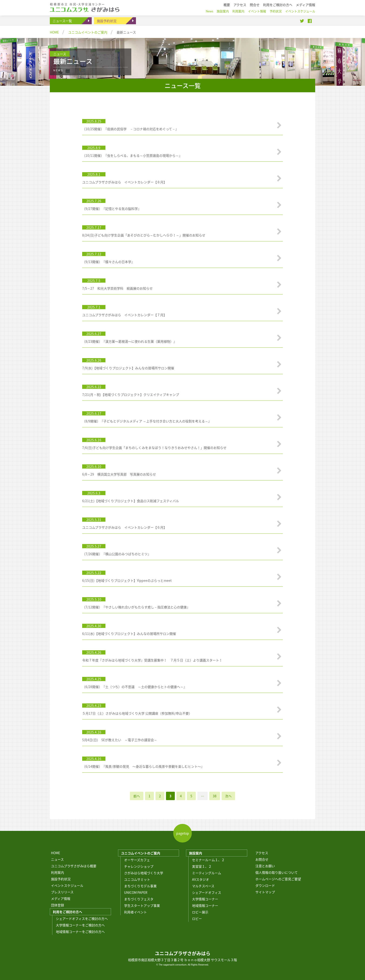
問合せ (255, 5)
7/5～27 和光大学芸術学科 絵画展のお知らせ (117, 288)
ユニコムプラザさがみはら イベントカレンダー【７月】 (124, 315)
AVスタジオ (201, 879)
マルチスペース (203, 886)
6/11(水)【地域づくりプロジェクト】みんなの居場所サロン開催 (129, 634)
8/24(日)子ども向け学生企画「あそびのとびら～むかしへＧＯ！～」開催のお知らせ (144, 235)
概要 (227, 5)
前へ (137, 796)
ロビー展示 (200, 912)
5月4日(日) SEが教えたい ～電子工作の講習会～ (120, 740)
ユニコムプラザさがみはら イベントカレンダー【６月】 (124, 527)
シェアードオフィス (207, 892)
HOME (54, 32)
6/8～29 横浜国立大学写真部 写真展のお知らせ (119, 474)
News (210, 11)
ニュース (57, 859)
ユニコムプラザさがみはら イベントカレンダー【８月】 (124, 182)
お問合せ (262, 859)
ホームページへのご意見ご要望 (278, 879)
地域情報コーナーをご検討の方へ (80, 932)
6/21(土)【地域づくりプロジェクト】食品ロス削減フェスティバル (131, 501)
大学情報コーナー (205, 899)
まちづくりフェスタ (139, 899)
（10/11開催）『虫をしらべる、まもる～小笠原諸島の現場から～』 (132, 155)
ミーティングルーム (207, 873)
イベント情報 (257, 11)
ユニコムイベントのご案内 (88, 32)
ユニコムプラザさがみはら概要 (74, 866)
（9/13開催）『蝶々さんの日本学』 (108, 262)
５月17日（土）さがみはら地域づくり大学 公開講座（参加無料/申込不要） (137, 713)
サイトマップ (265, 892)
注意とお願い (265, 866)
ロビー (197, 918)
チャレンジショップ (139, 866)
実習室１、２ (202, 866)
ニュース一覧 (62, 21)
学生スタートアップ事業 (142, 905)
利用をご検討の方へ (68, 912)
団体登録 (57, 905)
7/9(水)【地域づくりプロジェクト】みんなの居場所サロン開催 (128, 368)
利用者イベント (135, 912)
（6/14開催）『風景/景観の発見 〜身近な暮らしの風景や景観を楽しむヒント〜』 (143, 766)
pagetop (183, 833)
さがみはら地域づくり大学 (144, 873)
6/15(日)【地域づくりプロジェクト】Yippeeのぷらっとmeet (127, 580)
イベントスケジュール (67, 885)
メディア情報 (61, 898)
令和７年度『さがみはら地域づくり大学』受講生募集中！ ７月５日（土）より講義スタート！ (152, 660)
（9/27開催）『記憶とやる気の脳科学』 (112, 209)
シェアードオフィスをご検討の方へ (82, 918)
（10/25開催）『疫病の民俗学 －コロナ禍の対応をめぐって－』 (130, 129)
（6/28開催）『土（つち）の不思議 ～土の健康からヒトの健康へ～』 (134, 687)
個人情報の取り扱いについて (277, 872)
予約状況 (276, 11)
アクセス (262, 853)
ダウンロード (265, 885)
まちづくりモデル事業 (140, 886)
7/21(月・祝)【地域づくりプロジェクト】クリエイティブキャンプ (131, 394)
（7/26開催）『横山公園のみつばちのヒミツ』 (117, 554)
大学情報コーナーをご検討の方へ (80, 925)
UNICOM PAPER (136, 892)
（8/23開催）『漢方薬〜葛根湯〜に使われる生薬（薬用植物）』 (129, 341)
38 (215, 796)
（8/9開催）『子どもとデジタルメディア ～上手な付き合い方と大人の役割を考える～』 (147, 421)
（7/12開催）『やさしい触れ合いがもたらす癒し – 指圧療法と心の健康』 (136, 607)
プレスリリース (62, 892)
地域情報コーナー (205, 905)
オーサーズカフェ (137, 860)
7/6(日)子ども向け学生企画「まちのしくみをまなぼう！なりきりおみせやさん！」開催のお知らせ (154, 448)
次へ (228, 796)
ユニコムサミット (137, 879)
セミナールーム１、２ (208, 860)
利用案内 (57, 872)
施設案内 (196, 853)
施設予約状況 (107, 21)
